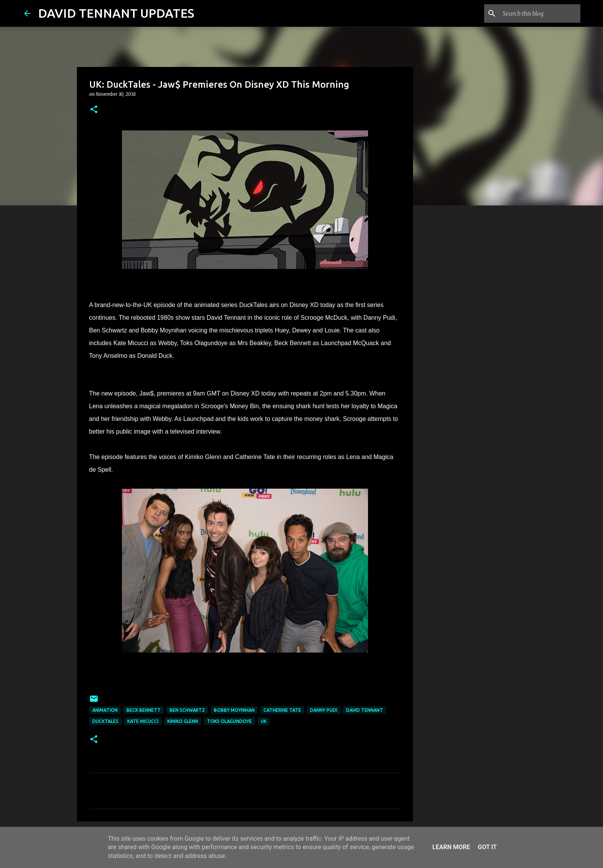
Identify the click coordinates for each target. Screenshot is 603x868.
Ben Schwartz (187, 710)
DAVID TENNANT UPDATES (116, 13)
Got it (487, 847)
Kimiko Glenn (183, 721)
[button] (94, 110)
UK (264, 721)
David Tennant (365, 710)
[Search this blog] (540, 13)
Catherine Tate (282, 710)
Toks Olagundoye (229, 721)
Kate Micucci (143, 721)
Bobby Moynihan (234, 710)
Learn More (451, 847)
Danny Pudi (324, 710)
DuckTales (105, 721)
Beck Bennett (144, 710)
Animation (105, 710)
